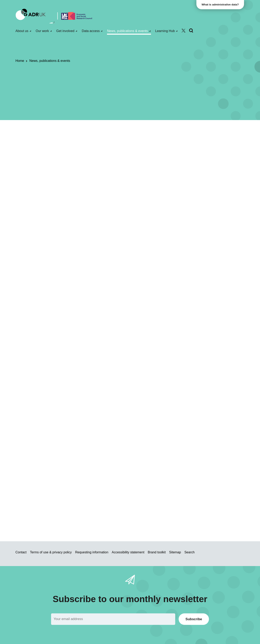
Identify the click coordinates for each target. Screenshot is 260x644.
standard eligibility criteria (85, 452)
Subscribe (194, 619)
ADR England (81, 142)
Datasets (63, 142)
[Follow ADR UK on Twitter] (183, 31)
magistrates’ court (103, 286)
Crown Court (128, 286)
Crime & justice (149, 142)
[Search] (191, 31)
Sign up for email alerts (177, 228)
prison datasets (158, 286)
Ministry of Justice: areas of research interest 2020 (100, 300)
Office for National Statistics (115, 142)
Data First (166, 264)
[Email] (113, 619)
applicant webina (118, 506)
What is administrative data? (221, 5)
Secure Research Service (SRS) (113, 269)
